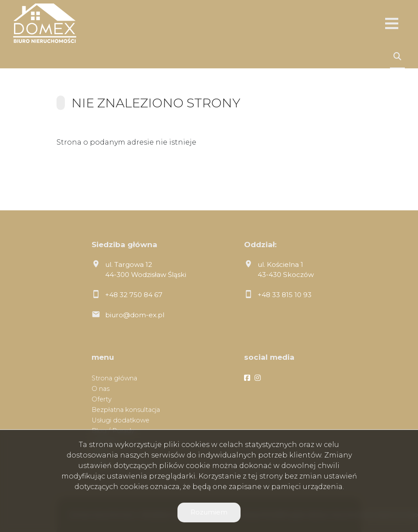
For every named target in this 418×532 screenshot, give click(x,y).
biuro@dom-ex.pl (135, 315)
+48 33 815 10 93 (285, 295)
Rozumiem (209, 512)
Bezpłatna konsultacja (126, 410)
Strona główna (114, 378)
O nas (101, 389)
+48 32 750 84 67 (134, 295)
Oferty (102, 399)
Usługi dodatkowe (120, 420)
